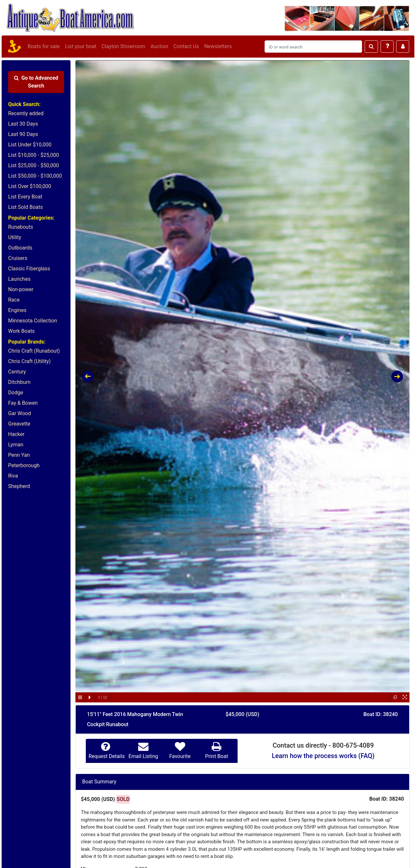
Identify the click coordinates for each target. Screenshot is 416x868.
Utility (15, 237)
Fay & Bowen (23, 403)
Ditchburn (19, 382)
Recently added (26, 113)
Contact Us (186, 46)
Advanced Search (36, 82)
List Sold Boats (26, 207)
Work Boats (21, 331)
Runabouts (21, 227)
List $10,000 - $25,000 (34, 155)
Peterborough (24, 465)
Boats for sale (44, 46)
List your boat (81, 46)
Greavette (19, 424)
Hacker (16, 434)
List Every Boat (25, 197)
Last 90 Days (23, 134)
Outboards (20, 248)
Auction (159, 46)
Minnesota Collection (33, 321)
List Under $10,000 (30, 145)
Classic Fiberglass (29, 269)
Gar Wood (19, 413)
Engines (17, 310)
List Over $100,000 (30, 186)
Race (14, 300)
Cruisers (18, 258)
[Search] (313, 47)
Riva (13, 476)
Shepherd (19, 486)
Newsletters (218, 46)
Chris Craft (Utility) (29, 361)
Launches (19, 279)
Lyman (16, 445)
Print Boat (216, 756)
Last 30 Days (23, 124)
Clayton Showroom (123, 46)
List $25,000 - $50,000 (34, 165)
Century (17, 372)
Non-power (21, 289)
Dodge (16, 393)
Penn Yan (19, 455)
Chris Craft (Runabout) (34, 351)
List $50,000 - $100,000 (35, 176)
